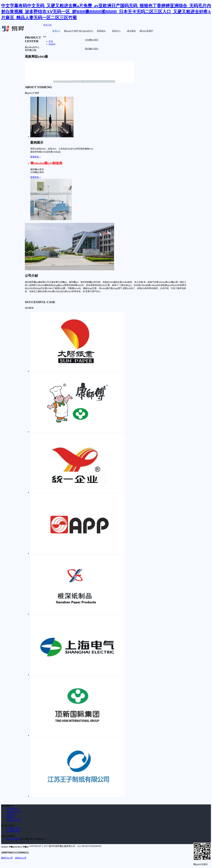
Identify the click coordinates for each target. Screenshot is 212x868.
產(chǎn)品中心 (86, 31)
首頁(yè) (56, 31)
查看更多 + (35, 157)
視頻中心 (116, 31)
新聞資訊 (101, 31)
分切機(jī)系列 (13, 828)
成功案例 (131, 31)
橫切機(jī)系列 (13, 831)
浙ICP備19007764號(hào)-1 (33, 839)
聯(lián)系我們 (146, 31)
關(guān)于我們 (71, 31)
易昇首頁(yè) (13, 809)
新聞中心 (11, 817)
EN (50, 25)
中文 (45, 25)
